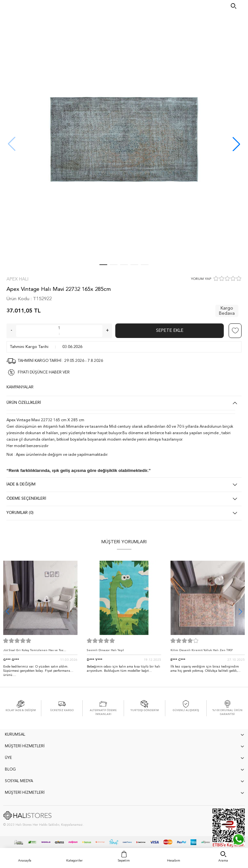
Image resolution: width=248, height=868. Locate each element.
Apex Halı (17, 279)
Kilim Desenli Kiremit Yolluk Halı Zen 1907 (202, 650)
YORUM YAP (201, 279)
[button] (236, 144)
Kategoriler (74, 861)
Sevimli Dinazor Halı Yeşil (105, 650)
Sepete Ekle (170, 331)
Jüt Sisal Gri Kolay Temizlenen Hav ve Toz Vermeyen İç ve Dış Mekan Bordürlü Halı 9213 (37, 652)
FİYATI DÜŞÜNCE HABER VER (44, 373)
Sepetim (124, 861)
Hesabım (174, 861)
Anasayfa (25, 861)
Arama (223, 861)
